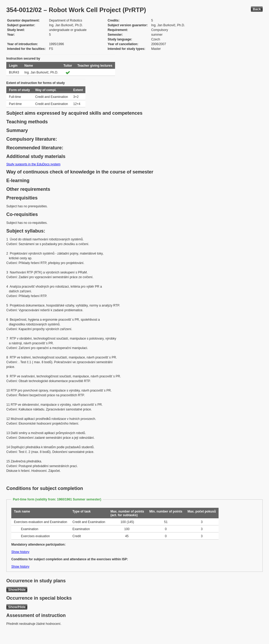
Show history (20, 552)
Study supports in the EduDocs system (33, 164)
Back (257, 9)
